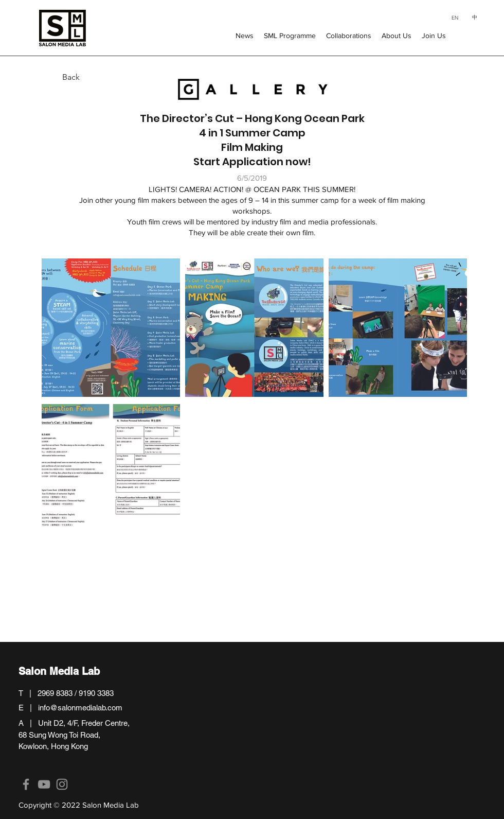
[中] (474, 18)
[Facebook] (26, 784)
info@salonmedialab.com (80, 708)
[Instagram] (62, 784)
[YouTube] (44, 784)
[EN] (455, 18)
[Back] (54, 77)
